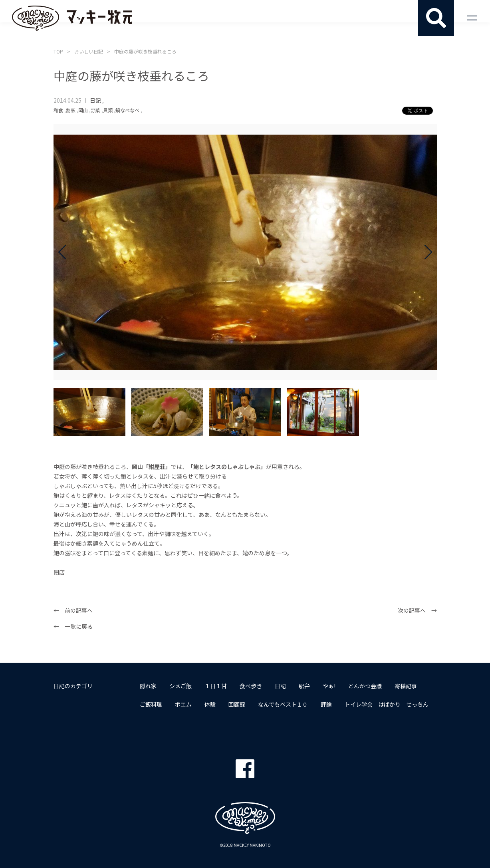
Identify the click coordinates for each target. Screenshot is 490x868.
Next (425, 252)
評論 (326, 704)
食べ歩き (251, 686)
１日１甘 (216, 686)
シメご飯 (181, 686)
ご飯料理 (151, 704)
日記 (95, 100)
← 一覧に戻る (73, 626)
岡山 (83, 110)
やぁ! (329, 686)
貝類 (108, 110)
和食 (58, 110)
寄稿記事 (406, 686)
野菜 (95, 110)
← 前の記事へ (73, 610)
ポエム (183, 704)
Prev (65, 252)
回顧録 (237, 704)
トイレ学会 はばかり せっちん (387, 704)
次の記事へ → (417, 610)
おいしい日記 (89, 51)
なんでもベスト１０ (283, 704)
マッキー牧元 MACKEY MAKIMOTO (72, 18)
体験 (210, 704)
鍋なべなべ (127, 110)
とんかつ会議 (365, 686)
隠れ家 (148, 686)
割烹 (71, 110)
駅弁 (304, 686)
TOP (58, 51)
